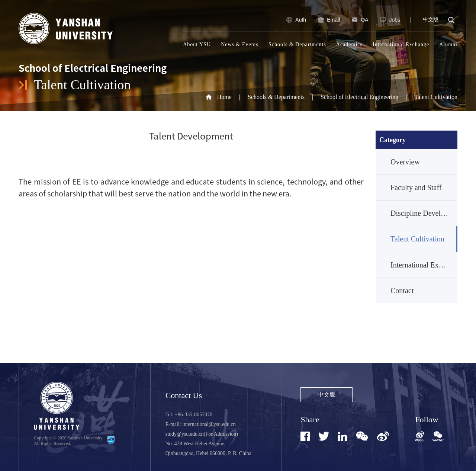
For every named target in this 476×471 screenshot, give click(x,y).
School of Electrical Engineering (359, 97)
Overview (405, 162)
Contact (402, 291)
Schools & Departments (297, 44)
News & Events (240, 44)
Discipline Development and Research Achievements (424, 213)
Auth (295, 20)
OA (359, 20)
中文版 (431, 20)
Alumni (448, 44)
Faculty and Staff (416, 188)
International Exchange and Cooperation (424, 265)
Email (328, 20)
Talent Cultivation (436, 97)
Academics (349, 44)
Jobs (389, 20)
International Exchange (401, 44)
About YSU (197, 44)
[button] (438, 437)
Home (224, 97)
